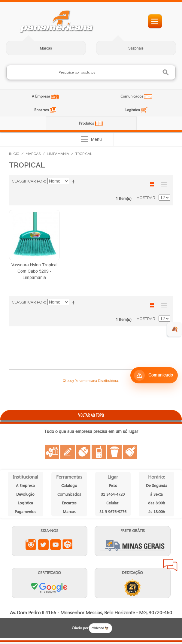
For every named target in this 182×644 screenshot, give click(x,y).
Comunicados (132, 96)
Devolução (25, 494)
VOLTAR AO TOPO (91, 415)
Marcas (46, 48)
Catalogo (69, 485)
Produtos (87, 123)
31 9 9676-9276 (113, 511)
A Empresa (41, 96)
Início (14, 154)
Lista (162, 184)
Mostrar (146, 198)
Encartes (42, 110)
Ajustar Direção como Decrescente (74, 181)
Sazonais (136, 48)
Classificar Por (29, 181)
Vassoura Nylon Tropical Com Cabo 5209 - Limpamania (34, 271)
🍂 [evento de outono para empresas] (175, 329)
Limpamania (58, 154)
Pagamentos (26, 511)
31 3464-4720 (113, 494)
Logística (133, 110)
